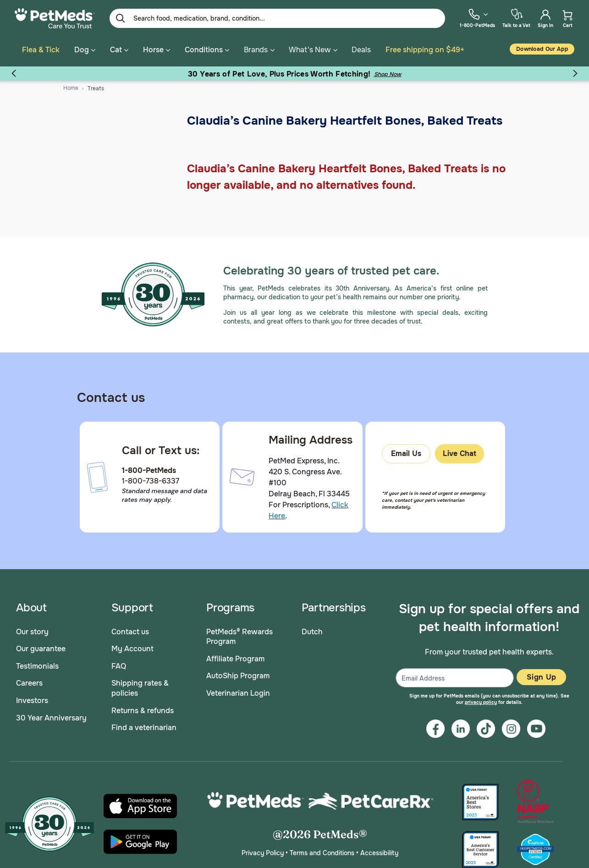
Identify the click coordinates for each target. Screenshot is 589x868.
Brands (256, 50)
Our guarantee (41, 649)
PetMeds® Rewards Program (239, 637)
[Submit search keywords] (121, 18)
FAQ (119, 666)
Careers (29, 683)
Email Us (406, 453)
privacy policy (481, 702)
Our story (32, 632)
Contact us (130, 632)
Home (71, 88)
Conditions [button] (207, 50)
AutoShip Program (238, 676)
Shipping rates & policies (140, 688)
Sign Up (541, 677)
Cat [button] (119, 50)
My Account (132, 649)
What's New (310, 50)
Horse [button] (157, 50)
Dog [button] (85, 50)
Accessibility (379, 853)
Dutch (312, 632)
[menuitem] (477, 18)
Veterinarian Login (238, 693)
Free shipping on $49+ (425, 50)
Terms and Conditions (322, 853)
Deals (361, 50)
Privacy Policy (263, 853)
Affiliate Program (235, 659)
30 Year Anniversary (51, 718)
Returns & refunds (143, 711)
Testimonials (37, 666)
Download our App (542, 49)
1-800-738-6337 (151, 481)
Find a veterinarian (144, 728)
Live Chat (460, 453)
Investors (32, 700)
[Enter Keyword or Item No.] (277, 18)
